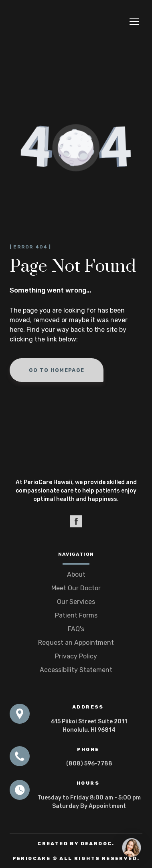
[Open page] (76, 451)
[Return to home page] (41, 22)
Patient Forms (76, 615)
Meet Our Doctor (76, 588)
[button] (57, 370)
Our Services (76, 602)
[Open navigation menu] (134, 22)
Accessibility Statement (76, 670)
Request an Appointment (76, 643)
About (76, 574)
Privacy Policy (76, 656)
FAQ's (76, 629)
